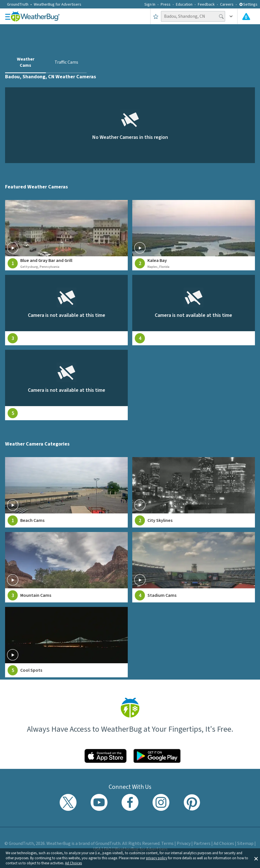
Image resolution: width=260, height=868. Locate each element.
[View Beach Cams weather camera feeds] (66, 492)
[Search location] (193, 16)
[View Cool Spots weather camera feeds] (66, 642)
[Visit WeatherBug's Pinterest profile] (192, 802)
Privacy (184, 843)
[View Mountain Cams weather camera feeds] (66, 567)
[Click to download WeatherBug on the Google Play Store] (157, 756)
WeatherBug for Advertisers (58, 5)
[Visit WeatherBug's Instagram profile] (161, 802)
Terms (167, 843)
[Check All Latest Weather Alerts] (246, 16)
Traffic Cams (66, 62)
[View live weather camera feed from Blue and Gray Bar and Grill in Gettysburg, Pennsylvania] (66, 235)
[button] (256, 858)
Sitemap (245, 843)
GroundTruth (18, 5)
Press (166, 5)
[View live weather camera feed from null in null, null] (66, 310)
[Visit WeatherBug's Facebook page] (130, 802)
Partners (202, 843)
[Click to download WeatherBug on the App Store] (106, 756)
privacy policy (157, 858)
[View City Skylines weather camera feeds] (194, 492)
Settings (248, 5)
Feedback (206, 5)
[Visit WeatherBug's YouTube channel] (99, 802)
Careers (227, 5)
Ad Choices (73, 863)
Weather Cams (26, 62)
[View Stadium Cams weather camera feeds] (194, 567)
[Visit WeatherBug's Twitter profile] (68, 802)
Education (184, 5)
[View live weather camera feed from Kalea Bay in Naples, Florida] (194, 235)
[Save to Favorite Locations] (156, 16)
